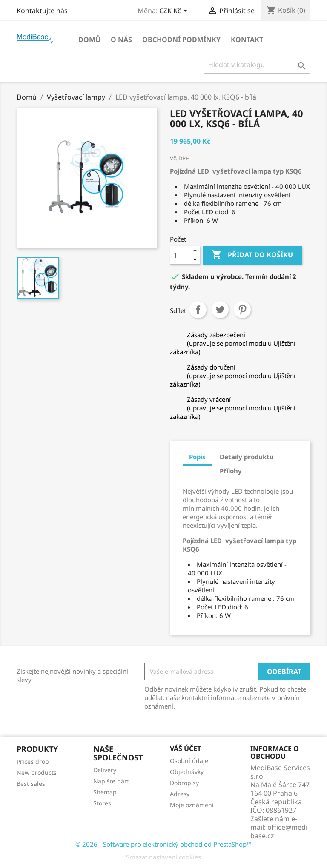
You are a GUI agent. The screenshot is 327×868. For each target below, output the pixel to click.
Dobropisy (184, 783)
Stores (102, 803)
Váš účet (185, 748)
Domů (89, 40)
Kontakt (247, 40)
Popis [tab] (197, 457)
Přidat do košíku (252, 255)
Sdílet (198, 310)
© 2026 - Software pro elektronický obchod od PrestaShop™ (163, 844)
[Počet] (180, 255)
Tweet (220, 310)
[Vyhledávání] (257, 65)
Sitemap (105, 792)
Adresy (180, 794)
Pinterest (242, 310)
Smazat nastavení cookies (163, 857)
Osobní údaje (189, 761)
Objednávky (187, 772)
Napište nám (112, 781)
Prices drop (33, 761)
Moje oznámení (192, 805)
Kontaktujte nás (42, 11)
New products (37, 773)
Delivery (105, 770)
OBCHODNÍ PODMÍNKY (181, 40)
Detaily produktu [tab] (247, 457)
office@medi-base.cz (280, 831)
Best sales (31, 784)
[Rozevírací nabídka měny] (175, 11)
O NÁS (121, 40)
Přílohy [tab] (231, 471)
